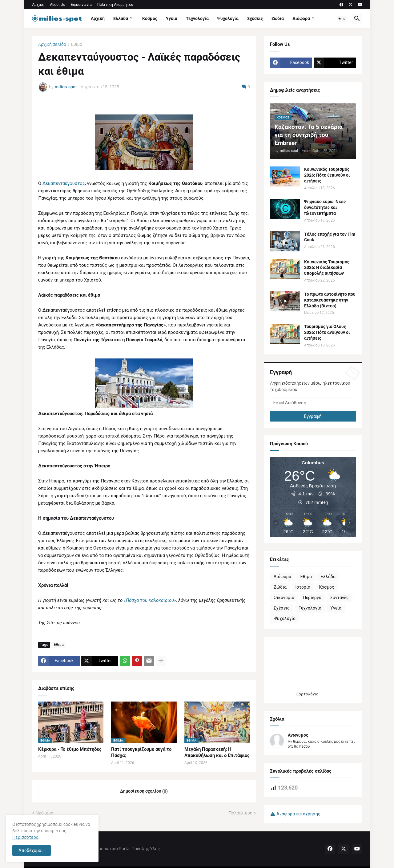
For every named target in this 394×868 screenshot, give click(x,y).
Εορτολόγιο (308, 694)
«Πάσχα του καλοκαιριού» (150, 600)
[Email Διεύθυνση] (313, 403)
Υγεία (172, 18)
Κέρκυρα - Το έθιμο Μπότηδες (70, 749)
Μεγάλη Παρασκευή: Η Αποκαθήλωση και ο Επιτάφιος (217, 752)
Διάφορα (301, 18)
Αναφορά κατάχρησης (298, 814)
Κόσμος (150, 18)
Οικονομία (284, 598)
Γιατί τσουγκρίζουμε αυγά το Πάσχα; (141, 752)
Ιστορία (303, 587)
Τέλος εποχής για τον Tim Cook (330, 237)
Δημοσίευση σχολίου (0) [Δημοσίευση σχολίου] (144, 791)
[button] (342, 19)
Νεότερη (44, 813)
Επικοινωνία (81, 5)
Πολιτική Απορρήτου (115, 5)
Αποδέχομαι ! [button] (32, 850)
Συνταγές (340, 598)
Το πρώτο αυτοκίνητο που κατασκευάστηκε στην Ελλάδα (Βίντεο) (330, 300)
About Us (58, 5)
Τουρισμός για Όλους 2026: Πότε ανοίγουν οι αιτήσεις (327, 332)
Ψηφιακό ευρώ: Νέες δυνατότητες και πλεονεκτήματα (325, 207)
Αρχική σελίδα (52, 44)
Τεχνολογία (197, 18)
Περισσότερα (25, 837)
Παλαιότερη (241, 813)
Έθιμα (77, 44)
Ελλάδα (121, 18)
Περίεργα (312, 598)
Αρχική (38, 5)
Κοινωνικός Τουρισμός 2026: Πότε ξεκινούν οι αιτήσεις (327, 175)
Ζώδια (278, 18)
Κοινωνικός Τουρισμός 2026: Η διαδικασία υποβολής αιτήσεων (327, 268)
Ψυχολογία (228, 18)
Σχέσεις (255, 18)
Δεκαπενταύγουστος (64, 183)
